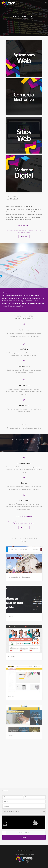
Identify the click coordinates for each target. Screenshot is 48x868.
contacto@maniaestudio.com (24, 851)
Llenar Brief (24, 237)
